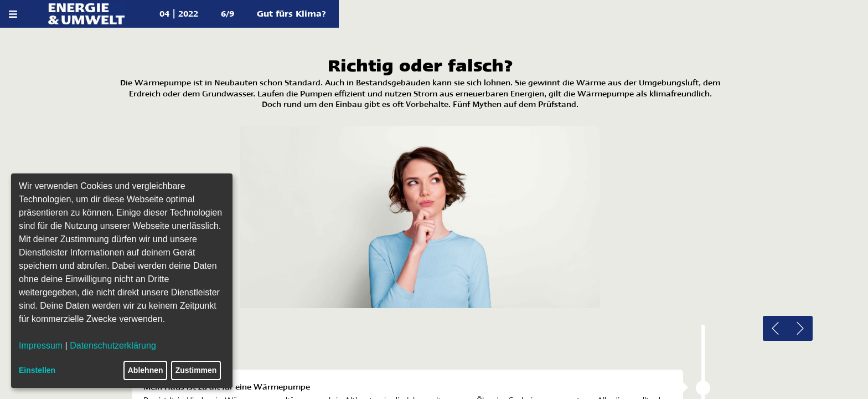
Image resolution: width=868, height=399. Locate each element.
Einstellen (37, 370)
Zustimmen (196, 370)
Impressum (41, 346)
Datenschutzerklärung (113, 346)
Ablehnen (146, 370)
